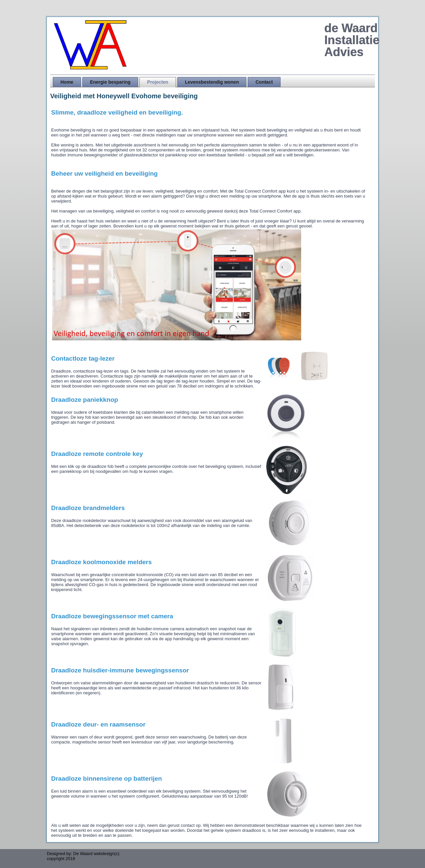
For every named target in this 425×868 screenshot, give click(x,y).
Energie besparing (110, 82)
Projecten (158, 82)
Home (67, 82)
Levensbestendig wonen (212, 82)
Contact (264, 82)
